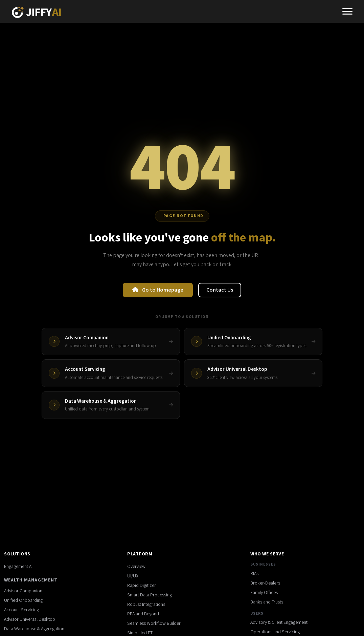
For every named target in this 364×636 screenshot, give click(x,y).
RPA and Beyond (143, 614)
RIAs (254, 574)
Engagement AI (18, 567)
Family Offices (264, 593)
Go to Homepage (158, 290)
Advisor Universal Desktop (30, 619)
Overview (136, 567)
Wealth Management (31, 580)
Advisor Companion (23, 591)
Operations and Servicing (275, 632)
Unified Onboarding (23, 600)
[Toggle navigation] (347, 13)
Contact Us (220, 290)
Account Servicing (21, 610)
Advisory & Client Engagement (279, 622)
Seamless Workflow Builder (154, 623)
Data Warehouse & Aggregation (34, 629)
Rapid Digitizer (142, 586)
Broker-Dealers (265, 583)
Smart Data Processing (150, 595)
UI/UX (133, 576)
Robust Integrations (146, 605)
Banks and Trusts (267, 602)
